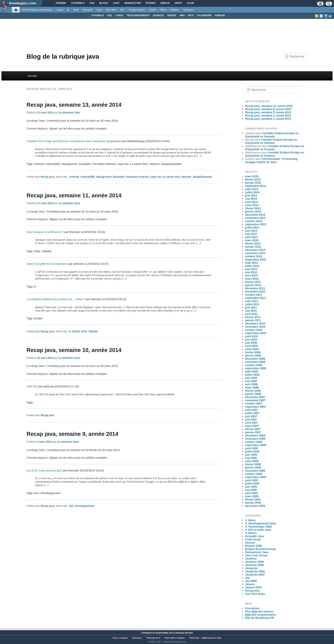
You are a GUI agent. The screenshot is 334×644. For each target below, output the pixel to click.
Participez (137, 638)
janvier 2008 (253, 394)
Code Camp (253, 539)
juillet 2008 (252, 375)
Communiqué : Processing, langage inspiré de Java (272, 160)
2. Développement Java (261, 523)
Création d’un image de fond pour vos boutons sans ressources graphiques (74, 141)
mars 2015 (252, 176)
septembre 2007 (256, 407)
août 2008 (252, 371)
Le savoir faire (171, 177)
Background (104, 177)
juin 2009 (251, 343)
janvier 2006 (253, 467)
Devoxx (250, 543)
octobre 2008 (254, 365)
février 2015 (253, 180)
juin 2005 (251, 487)
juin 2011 (251, 307)
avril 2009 (251, 346)
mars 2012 (252, 279)
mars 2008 (252, 387)
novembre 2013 (255, 218)
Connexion (252, 608)
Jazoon (250, 584)
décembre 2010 (255, 323)
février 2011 (253, 317)
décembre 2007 (255, 397)
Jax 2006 (251, 581)
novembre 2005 (255, 471)
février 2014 (253, 208)
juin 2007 (251, 416)
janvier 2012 (253, 285)
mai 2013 (251, 234)
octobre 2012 (254, 256)
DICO (191, 15)
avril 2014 (251, 202)
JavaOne (251, 559)
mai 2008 (251, 381)
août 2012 (252, 263)
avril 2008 (251, 384)
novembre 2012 (255, 253)
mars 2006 (252, 461)
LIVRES (119, 15)
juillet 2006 (252, 451)
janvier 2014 (253, 212)
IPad (84, 331)
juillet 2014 (252, 192)
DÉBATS (172, 15)
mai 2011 (251, 311)
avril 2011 (251, 314)
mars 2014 (252, 205)
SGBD (153, 10)
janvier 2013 (253, 247)
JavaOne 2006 (254, 562)
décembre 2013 (255, 215)
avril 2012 (251, 275)
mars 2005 (252, 496)
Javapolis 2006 (255, 571)
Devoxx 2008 (254, 546)
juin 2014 (251, 196)
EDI (122, 10)
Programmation (137, 10)
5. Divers (251, 533)
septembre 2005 (256, 477)
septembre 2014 (256, 186)
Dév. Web (111, 10)
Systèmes (188, 10)
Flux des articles (259, 612)
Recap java (47, 177)
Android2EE (88, 177)
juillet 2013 (252, 228)
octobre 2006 (254, 442)
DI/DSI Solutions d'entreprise (37, 10)
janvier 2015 (253, 183)
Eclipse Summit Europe (261, 549)
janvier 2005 (253, 503)
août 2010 (252, 336)
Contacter (147, 633)
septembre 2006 (256, 445)
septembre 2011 (256, 298)
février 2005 (253, 499)
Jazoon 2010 (253, 587)
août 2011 (252, 301)
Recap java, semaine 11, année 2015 (269, 106)
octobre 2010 (254, 330)
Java (99, 10)
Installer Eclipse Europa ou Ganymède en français (272, 135)
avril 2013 (251, 237)
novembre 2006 (255, 439)
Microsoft (87, 10)
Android (74, 177)
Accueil (32, 76)
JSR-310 (32, 386)
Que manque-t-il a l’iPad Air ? (45, 232)
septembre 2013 (256, 224)
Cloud (60, 10)
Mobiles (175, 10)
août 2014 (252, 189)
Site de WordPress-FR (260, 618)
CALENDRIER (204, 15)
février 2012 (253, 282)
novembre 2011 (255, 291)
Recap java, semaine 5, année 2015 (268, 112)
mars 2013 (252, 240)
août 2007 (252, 410)
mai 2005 (251, 490)
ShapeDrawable (202, 177)
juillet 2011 (252, 304)
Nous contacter (120, 638)
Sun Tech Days (255, 594)
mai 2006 (251, 458)
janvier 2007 (253, 432)
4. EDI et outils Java (258, 530)
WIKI (182, 15)
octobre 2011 (254, 295)
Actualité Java (254, 536)
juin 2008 (251, 378)
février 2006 (253, 464)
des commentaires (261, 615)
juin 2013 (251, 231)
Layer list (156, 177)
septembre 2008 (256, 368)
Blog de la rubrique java (63, 56)
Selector (186, 177)
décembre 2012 (255, 250)
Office (163, 10)
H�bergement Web (211, 638)
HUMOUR (220, 15)
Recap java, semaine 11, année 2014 (74, 195)
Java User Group (256, 555)
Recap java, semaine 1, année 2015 (268, 119)
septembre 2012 (256, 259)
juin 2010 (251, 339)
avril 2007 (251, 423)
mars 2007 (252, 426)
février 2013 (253, 243)
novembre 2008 (255, 362)
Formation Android (137, 177)
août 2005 (252, 480)
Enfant (76, 331)
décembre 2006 (255, 435)
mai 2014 (251, 199)
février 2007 (253, 429)
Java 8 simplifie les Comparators (47, 264)
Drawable (118, 177)
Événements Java (257, 552)
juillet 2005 (252, 483)
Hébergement (153, 638)
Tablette (93, 331)
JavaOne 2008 (254, 565)
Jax (248, 578)
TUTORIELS (98, 15)
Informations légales (175, 638)
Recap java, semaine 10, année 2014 (74, 350)
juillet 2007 (252, 413)
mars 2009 (252, 349)
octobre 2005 (254, 474)
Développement (85, 506)
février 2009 (253, 352)
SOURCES (158, 15)
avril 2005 (251, 493)
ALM (76, 10)
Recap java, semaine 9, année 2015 (268, 109)
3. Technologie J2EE (258, 527)
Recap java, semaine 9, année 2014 (73, 434)
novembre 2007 (255, 400)
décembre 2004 (255, 506)
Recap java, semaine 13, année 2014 (74, 105)
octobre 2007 (254, 403)
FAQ (109, 15)
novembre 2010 (255, 327)
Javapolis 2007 (255, 575)
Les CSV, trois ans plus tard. (45, 470)
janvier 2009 (253, 355)
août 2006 (252, 448)
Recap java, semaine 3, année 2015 (268, 116)
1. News (250, 520)
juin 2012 (251, 269)
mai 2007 (251, 419)
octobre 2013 (254, 221)
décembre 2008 (255, 359)
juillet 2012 (252, 266)
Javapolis (251, 568)
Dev (72, 506)
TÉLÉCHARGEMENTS (138, 15)
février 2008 (253, 391)
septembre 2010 (256, 333)
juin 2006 (251, 455)
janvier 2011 (253, 320)
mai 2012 (251, 272)
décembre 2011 (255, 288)
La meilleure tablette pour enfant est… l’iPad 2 (56, 299)
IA (68, 10)
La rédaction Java (69, 113)
